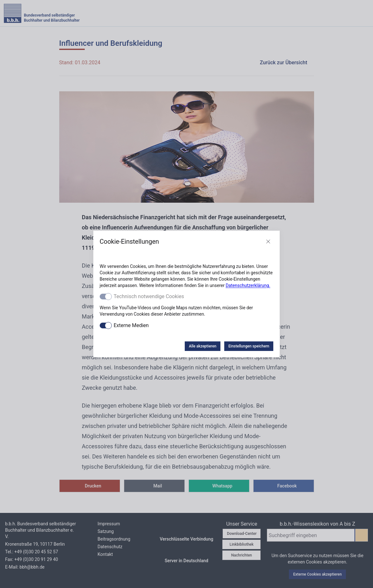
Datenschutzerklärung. (248, 285)
